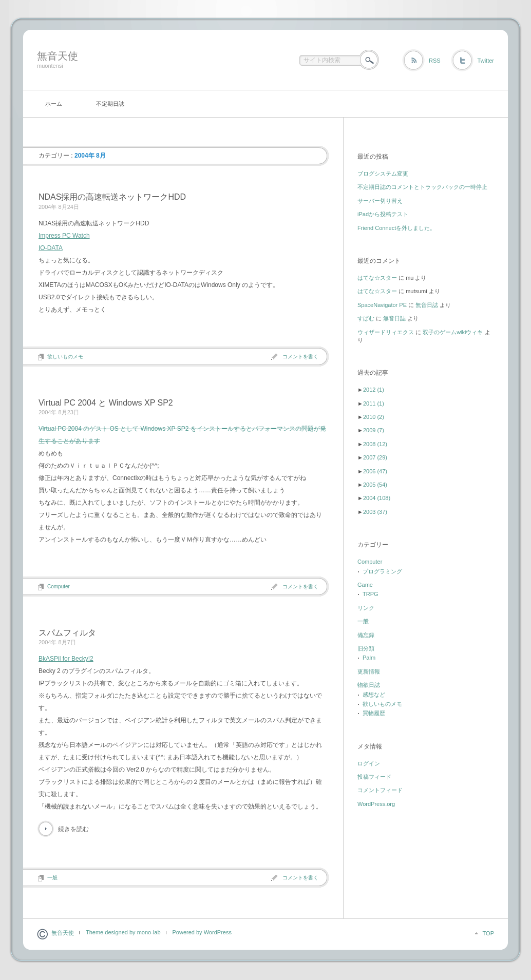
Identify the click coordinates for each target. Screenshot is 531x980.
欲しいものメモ (65, 357)
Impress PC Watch (64, 236)
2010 (374, 417)
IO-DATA (51, 248)
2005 (375, 485)
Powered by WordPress (202, 932)
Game (365, 585)
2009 (374, 430)
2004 (377, 498)
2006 (375, 471)
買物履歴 (374, 713)
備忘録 (366, 635)
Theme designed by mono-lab (123, 932)
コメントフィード (380, 790)
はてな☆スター (377, 278)
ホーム (54, 104)
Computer (59, 587)
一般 (52, 878)
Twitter (486, 61)
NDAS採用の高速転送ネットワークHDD (112, 197)
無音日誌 (427, 305)
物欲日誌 (369, 685)
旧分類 (366, 648)
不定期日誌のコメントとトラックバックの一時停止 (422, 187)
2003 (375, 512)
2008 (375, 444)
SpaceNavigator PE (382, 305)
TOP (488, 933)
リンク (366, 608)
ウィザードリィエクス (386, 332)
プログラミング (382, 571)
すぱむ (366, 318)
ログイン (369, 763)
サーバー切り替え (380, 201)
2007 (375, 457)
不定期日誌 (110, 104)
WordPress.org (376, 804)
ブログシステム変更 (383, 174)
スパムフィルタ (67, 633)
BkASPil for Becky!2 (66, 659)
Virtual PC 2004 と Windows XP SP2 (106, 403)
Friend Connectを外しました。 (396, 228)
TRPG (371, 594)
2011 (374, 403)
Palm (369, 658)
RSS (435, 61)
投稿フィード (374, 777)
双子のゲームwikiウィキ (453, 332)
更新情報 (369, 671)
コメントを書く (300, 357)
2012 (374, 390)
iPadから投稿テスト (383, 214)
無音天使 (58, 56)
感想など (374, 695)
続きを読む (73, 829)
